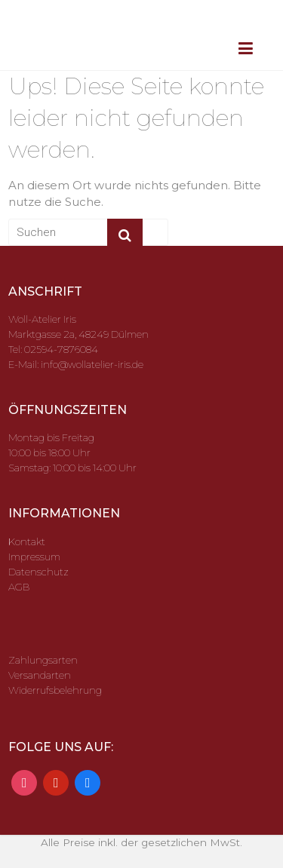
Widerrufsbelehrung (55, 690)
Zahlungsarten (43, 660)
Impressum (34, 557)
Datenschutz (38, 572)
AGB (19, 587)
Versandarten (40, 675)
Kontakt (27, 541)
